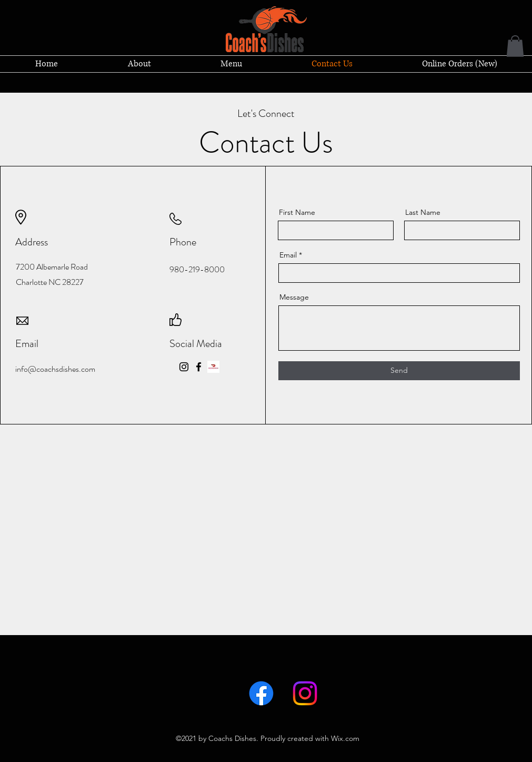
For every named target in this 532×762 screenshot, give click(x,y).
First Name (297, 212)
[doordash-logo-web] (213, 367)
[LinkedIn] (305, 693)
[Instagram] (184, 367)
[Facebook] (199, 367)
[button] (515, 46)
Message (294, 297)
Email (288, 255)
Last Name (423, 212)
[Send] (399, 371)
